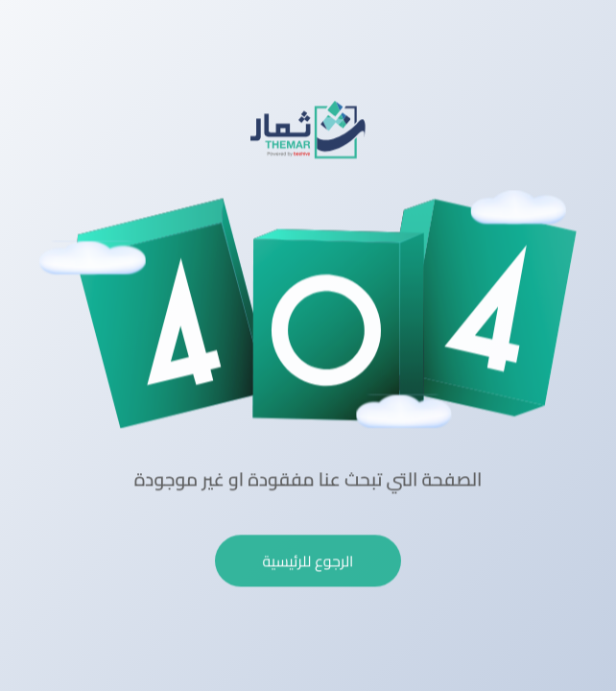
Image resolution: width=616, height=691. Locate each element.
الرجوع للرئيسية (308, 560)
